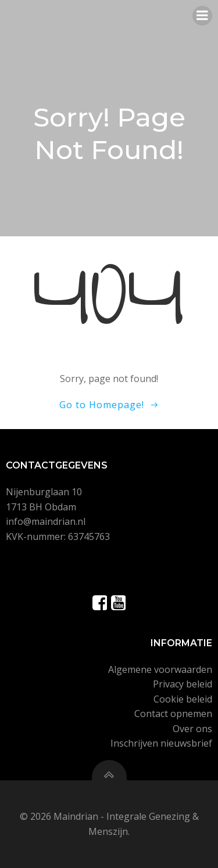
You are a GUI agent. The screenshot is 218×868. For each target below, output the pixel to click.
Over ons (192, 729)
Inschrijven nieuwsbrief (161, 743)
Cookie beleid (183, 699)
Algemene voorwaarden (160, 669)
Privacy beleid (183, 684)
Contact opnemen (173, 714)
